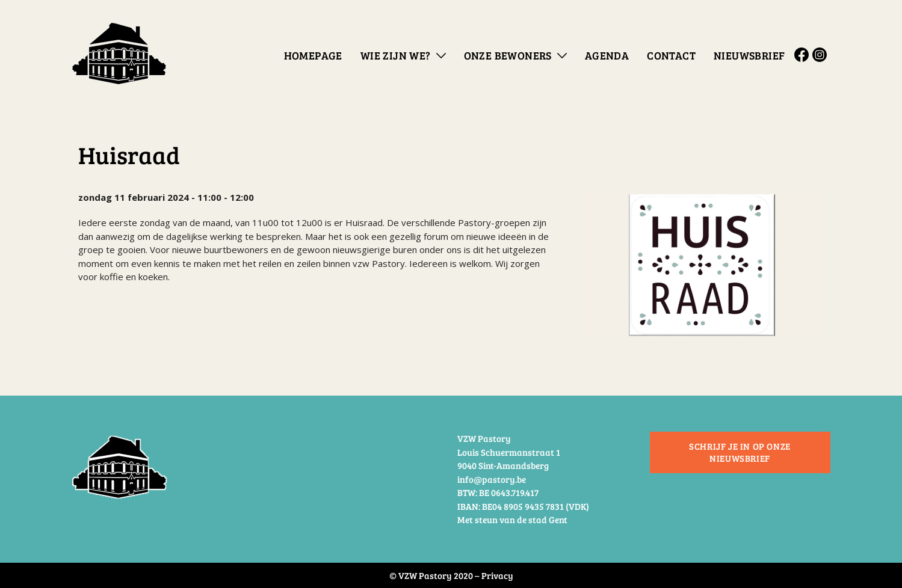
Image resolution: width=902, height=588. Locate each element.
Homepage (313, 55)
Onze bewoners (508, 55)
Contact (671, 55)
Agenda (607, 55)
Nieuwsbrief (749, 55)
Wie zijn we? (396, 55)
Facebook (803, 55)
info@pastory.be (492, 479)
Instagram (821, 55)
